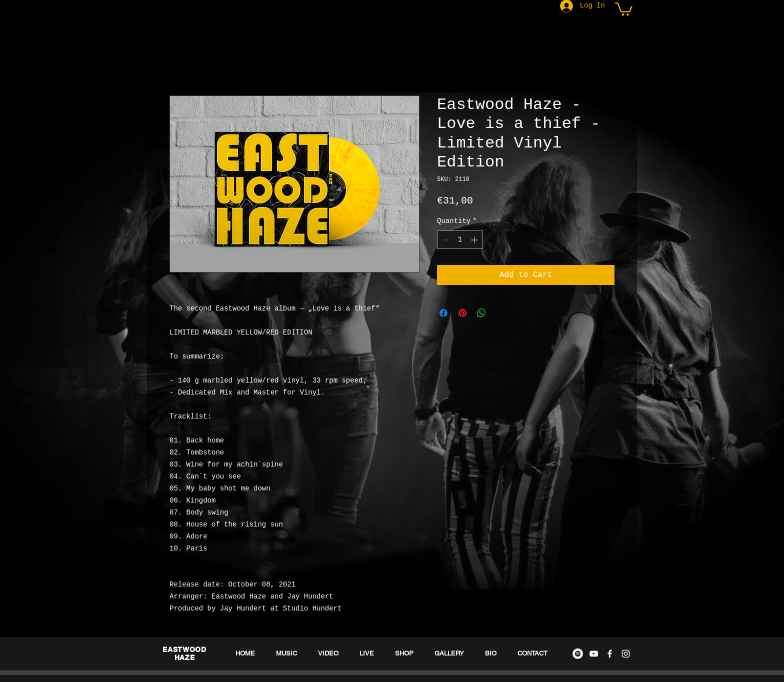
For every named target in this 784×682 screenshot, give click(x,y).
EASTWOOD (184, 649)
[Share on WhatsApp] (481, 313)
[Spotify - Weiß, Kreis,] (578, 654)
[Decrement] (445, 240)
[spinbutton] (460, 240)
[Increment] (475, 240)
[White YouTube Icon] (594, 654)
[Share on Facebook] (443, 313)
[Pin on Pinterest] (462, 313)
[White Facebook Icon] (610, 654)
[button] (624, 8)
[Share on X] (500, 313)
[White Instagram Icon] (626, 654)
